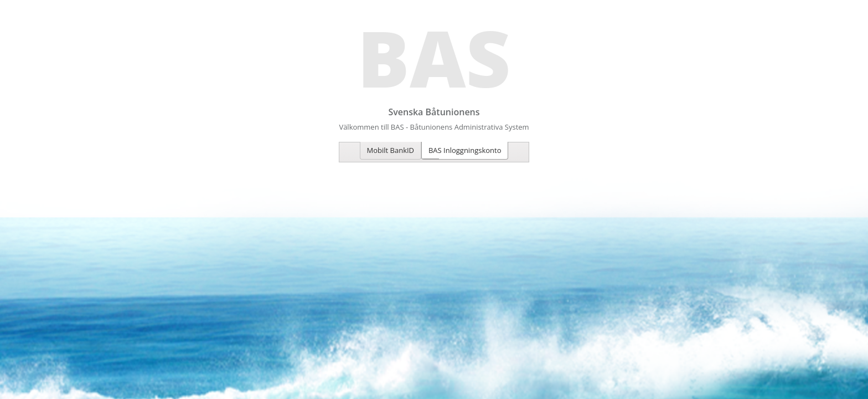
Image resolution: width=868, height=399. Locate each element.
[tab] (391, 151)
